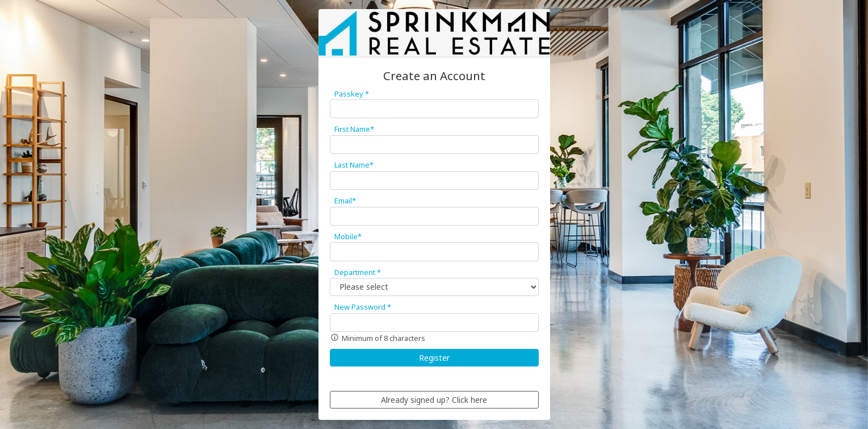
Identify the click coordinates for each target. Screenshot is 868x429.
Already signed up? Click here (434, 400)
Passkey (352, 94)
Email (345, 201)
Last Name (354, 165)
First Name (354, 129)
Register (434, 358)
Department (358, 272)
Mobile (348, 236)
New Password (363, 307)
